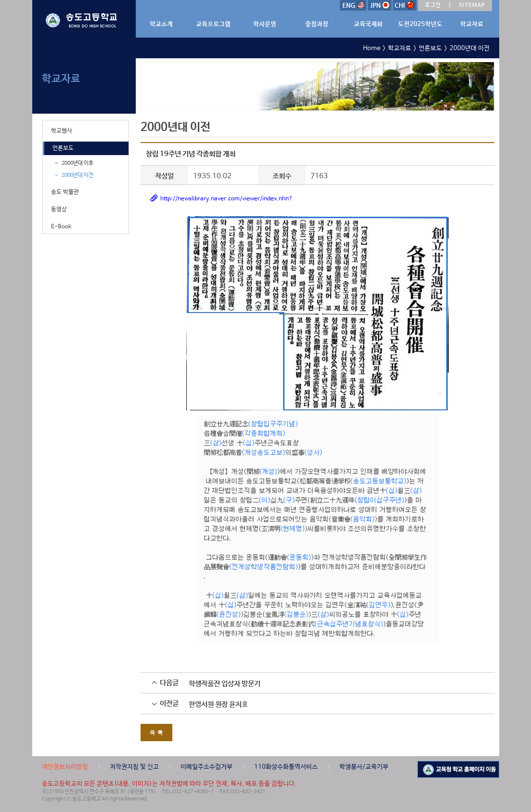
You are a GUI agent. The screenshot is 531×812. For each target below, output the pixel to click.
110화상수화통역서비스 (286, 767)
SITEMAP (472, 5)
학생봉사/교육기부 (364, 767)
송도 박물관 (65, 192)
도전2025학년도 (420, 24)
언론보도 (63, 148)
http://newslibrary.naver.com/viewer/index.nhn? (227, 199)
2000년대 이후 (78, 163)
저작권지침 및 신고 (134, 767)
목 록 (156, 732)
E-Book (61, 227)
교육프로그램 (213, 24)
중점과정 (317, 24)
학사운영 (265, 24)
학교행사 (62, 131)
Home (372, 48)
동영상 (59, 210)
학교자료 (472, 24)
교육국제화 (368, 24)
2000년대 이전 (78, 175)
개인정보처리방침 (65, 767)
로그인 (433, 5)
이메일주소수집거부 (207, 767)
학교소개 (161, 24)
